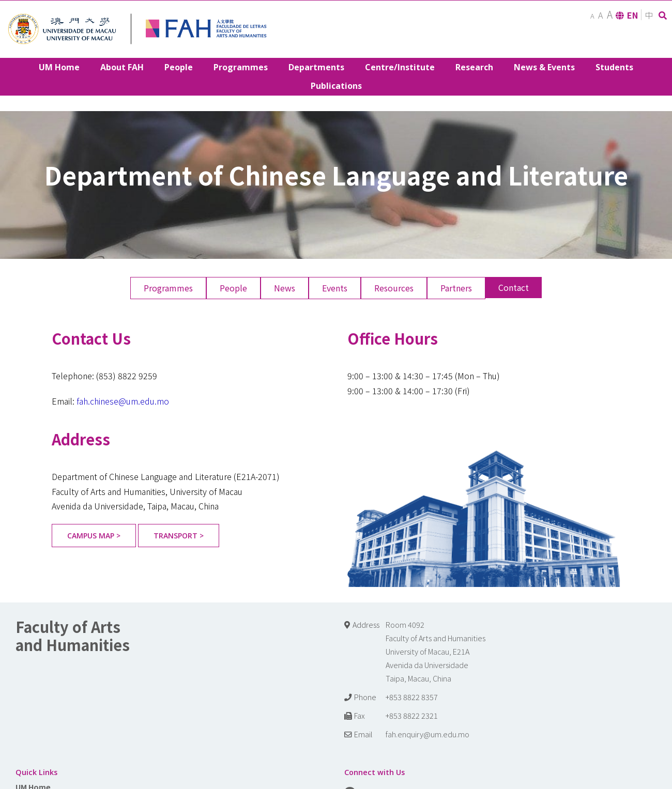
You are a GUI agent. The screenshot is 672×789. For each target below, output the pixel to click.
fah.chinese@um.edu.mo (123, 401)
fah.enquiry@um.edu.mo (427, 734)
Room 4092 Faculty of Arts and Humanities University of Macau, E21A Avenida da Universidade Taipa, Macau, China (436, 651)
